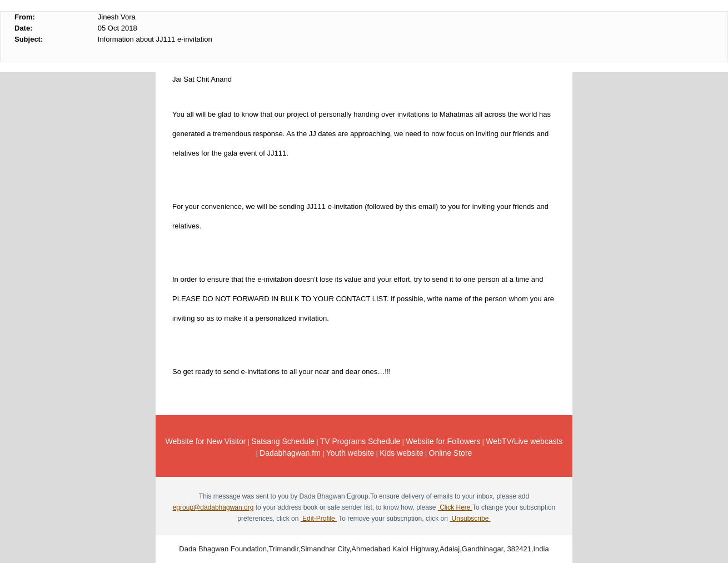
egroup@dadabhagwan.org (213, 507)
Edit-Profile (319, 519)
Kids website (402, 453)
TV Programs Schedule (360, 441)
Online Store (451, 453)
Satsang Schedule (283, 441)
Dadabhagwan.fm (290, 453)
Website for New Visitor (205, 441)
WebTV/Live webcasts (524, 441)
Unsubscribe (470, 519)
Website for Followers (443, 441)
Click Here (455, 507)
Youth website (350, 453)
